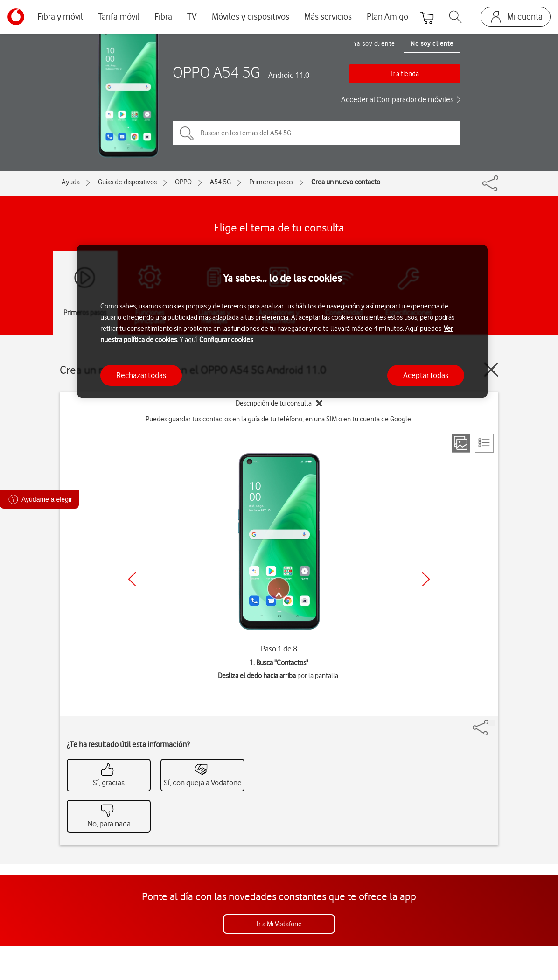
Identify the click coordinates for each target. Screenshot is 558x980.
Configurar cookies (226, 340)
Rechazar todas (141, 375)
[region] (282, 321)
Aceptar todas (426, 375)
